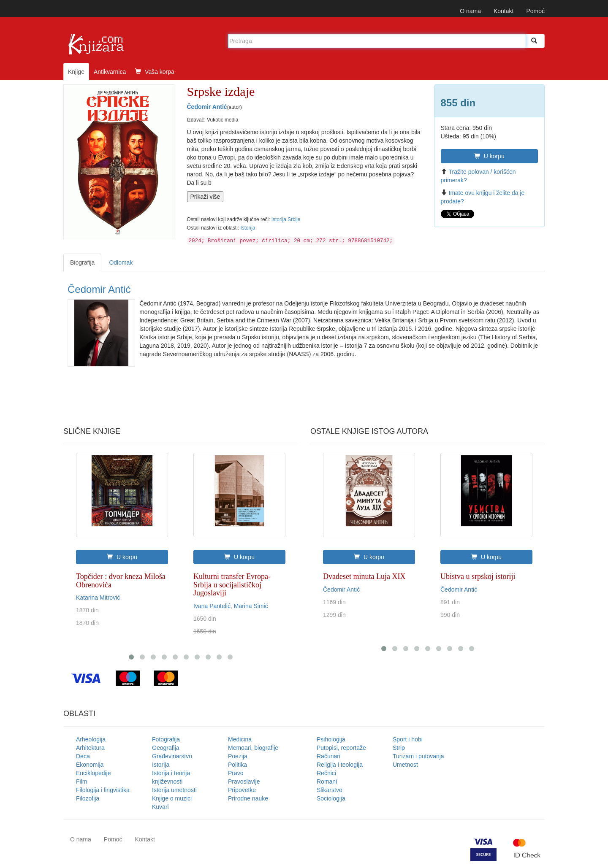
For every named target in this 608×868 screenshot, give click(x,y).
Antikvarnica (110, 72)
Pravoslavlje (244, 781)
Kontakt (503, 11)
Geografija (166, 748)
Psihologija (331, 739)
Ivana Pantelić (212, 606)
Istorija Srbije (286, 219)
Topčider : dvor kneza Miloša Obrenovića (121, 581)
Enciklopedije (94, 773)
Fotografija (166, 739)
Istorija (248, 228)
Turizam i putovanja (418, 756)
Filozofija (88, 798)
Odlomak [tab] (121, 262)
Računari (328, 756)
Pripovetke (242, 790)
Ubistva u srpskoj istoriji (478, 576)
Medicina (240, 739)
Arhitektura (90, 748)
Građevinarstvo (172, 756)
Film (81, 781)
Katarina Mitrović (98, 598)
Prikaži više (205, 197)
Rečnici (326, 773)
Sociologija (331, 798)
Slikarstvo (330, 790)
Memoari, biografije (253, 748)
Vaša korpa (155, 72)
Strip (399, 748)
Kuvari (160, 807)
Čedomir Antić (207, 107)
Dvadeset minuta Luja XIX (364, 576)
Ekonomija (90, 765)
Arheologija (91, 739)
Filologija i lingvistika (103, 790)
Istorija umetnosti (174, 790)
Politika (237, 765)
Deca (83, 756)
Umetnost (405, 765)
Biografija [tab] (82, 262)
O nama (470, 11)
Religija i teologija (340, 765)
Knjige (76, 72)
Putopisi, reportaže (341, 748)
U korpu (489, 156)
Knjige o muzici (172, 798)
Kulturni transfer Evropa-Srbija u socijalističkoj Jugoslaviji (232, 585)
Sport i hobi (408, 739)
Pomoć (535, 11)
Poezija (238, 756)
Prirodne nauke (248, 798)
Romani (327, 781)
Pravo (236, 773)
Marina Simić (251, 606)
